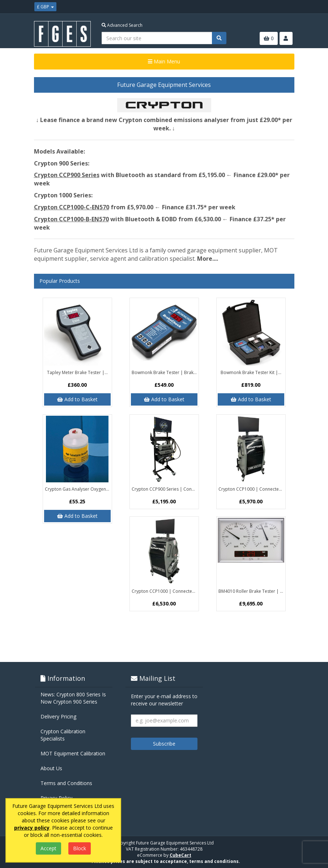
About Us (51, 768)
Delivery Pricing (58, 716)
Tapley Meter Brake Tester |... (77, 372)
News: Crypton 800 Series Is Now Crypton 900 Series (73, 698)
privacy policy (32, 828)
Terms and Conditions (66, 783)
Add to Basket (77, 399)
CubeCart (180, 855)
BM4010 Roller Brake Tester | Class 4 (252, 591)
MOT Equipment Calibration (73, 753)
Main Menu (164, 61)
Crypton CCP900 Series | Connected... (165, 489)
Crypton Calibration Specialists (63, 735)
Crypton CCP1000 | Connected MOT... (252, 489)
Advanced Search (122, 25)
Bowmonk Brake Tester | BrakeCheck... (165, 372)
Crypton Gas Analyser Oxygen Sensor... (78, 489)
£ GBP (45, 7)
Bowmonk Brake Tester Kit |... (251, 372)
